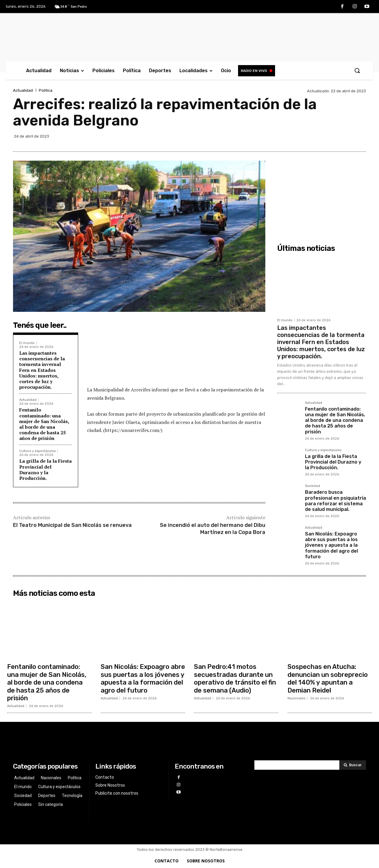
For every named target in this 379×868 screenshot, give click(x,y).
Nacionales (296, 698)
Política (46, 90)
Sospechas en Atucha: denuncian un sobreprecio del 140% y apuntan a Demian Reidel (328, 678)
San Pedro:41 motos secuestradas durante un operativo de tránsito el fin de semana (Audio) (235, 678)
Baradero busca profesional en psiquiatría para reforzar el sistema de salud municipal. (335, 501)
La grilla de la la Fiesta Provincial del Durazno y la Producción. (45, 470)
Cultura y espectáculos (37, 451)
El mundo (27, 343)
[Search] (353, 765)
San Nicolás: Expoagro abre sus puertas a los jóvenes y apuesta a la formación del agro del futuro (331, 545)
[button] (357, 70)
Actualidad (23, 90)
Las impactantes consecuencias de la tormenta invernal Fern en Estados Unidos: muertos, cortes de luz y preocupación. (42, 370)
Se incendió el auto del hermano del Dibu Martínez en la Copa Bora (213, 529)
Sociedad (313, 486)
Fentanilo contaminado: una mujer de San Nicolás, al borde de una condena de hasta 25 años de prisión (44, 424)
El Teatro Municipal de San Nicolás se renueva (72, 525)
